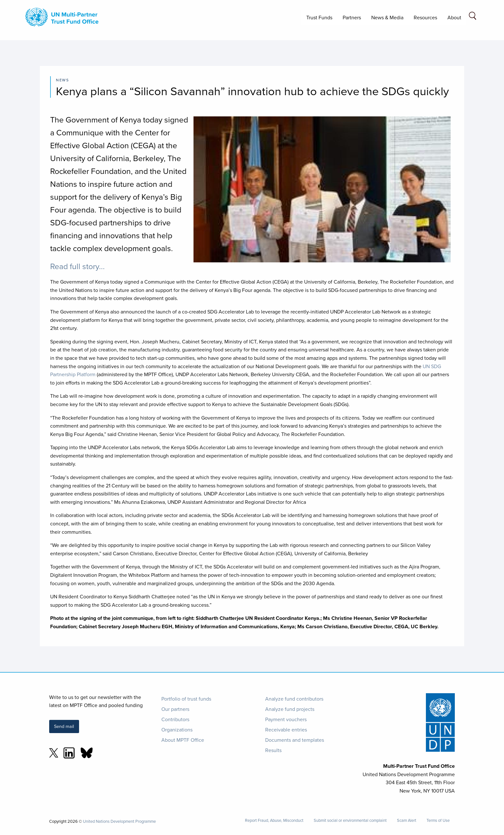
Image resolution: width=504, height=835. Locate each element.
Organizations (177, 730)
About (454, 17)
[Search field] (473, 17)
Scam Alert (407, 820)
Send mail (64, 726)
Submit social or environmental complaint (350, 820)
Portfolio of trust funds (186, 699)
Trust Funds (319, 17)
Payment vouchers (286, 719)
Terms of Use (438, 820)
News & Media (387, 17)
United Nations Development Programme (119, 821)
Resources (425, 17)
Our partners (175, 709)
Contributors (175, 719)
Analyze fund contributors (294, 699)
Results (273, 750)
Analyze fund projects (290, 709)
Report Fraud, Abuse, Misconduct (274, 820)
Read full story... (77, 266)
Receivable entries (286, 730)
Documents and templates (295, 740)
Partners (352, 17)
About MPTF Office (183, 740)
